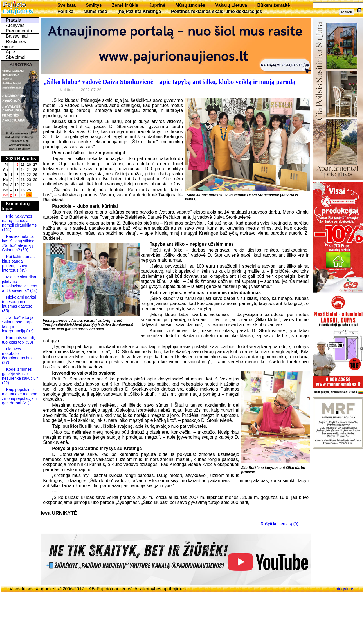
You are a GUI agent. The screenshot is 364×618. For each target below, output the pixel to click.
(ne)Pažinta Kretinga (139, 11)
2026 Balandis (21, 159)
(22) (6, 383)
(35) (6, 311)
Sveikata (67, 5)
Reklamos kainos (14, 44)
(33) (30, 331)
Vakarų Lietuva (231, 5)
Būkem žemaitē (274, 5)
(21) (25, 403)
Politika (65, 11)
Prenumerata (19, 31)
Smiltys (94, 5)
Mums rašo (95, 11)
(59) (24, 250)
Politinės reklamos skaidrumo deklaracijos (217, 11)
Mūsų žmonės (190, 5)
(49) (23, 270)
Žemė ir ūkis (125, 5)
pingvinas (345, 589)
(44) (33, 290)
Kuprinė (157, 5)
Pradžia (14, 20)
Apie (10, 52)
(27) (6, 362)
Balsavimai (17, 36)
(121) (7, 230)
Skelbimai (16, 57)
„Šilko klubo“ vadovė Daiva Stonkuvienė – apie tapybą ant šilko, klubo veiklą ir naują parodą (169, 82)
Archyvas (15, 25)
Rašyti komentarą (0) (280, 523)
